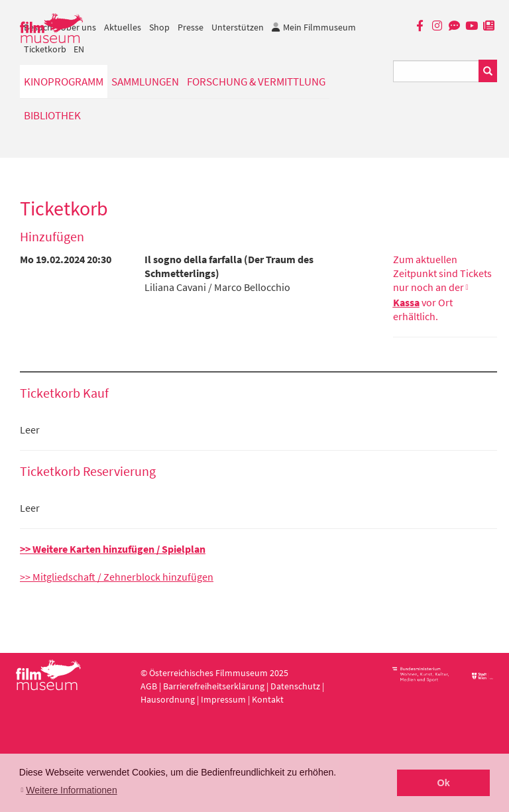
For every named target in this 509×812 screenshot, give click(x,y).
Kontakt (268, 699)
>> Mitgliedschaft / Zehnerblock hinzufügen (117, 577)
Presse (191, 27)
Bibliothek (52, 115)
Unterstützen (238, 27)
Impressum (223, 699)
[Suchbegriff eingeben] (436, 71)
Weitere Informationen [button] (71, 790)
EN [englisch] (79, 49)
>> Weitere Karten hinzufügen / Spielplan (113, 549)
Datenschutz (296, 686)
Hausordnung (169, 699)
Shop (159, 27)
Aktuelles (123, 27)
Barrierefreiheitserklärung (214, 686)
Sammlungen (145, 82)
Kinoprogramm (64, 82)
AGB (149, 686)
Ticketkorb (45, 49)
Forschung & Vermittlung (256, 82)
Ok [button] (444, 783)
